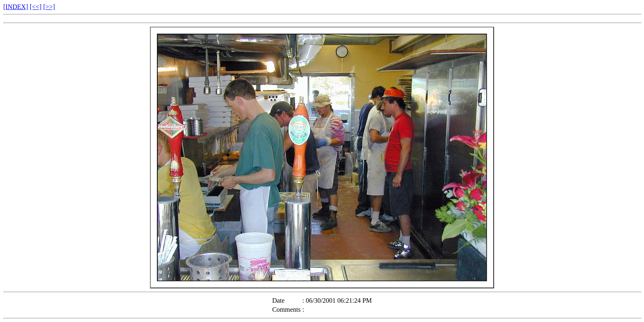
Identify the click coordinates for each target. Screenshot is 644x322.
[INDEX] (16, 7)
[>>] (49, 7)
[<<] (36, 7)
